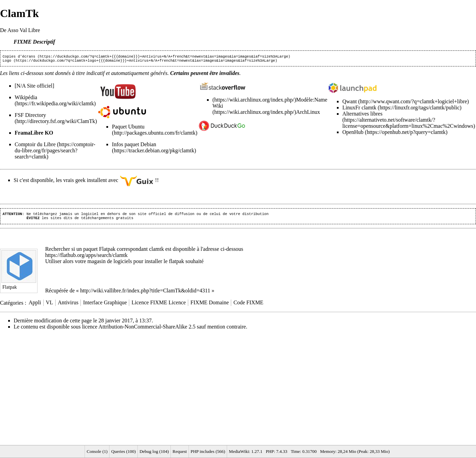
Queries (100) (123, 451)
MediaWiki (239, 451)
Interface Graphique (105, 305)
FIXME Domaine (210, 305)
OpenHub (353, 133)
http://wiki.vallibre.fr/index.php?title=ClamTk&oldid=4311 (145, 293)
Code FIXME (249, 305)
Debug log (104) (154, 451)
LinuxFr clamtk (359, 109)
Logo (7, 62)
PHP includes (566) (208, 451)
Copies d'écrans (19, 57)
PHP (270, 451)
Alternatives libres (362, 115)
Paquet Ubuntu (128, 128)
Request (180, 451)
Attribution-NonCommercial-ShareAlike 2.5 (147, 329)
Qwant (350, 103)
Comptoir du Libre (35, 146)
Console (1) (97, 451)
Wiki (218, 107)
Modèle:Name (312, 101)
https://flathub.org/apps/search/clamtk (86, 258)
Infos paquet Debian (134, 146)
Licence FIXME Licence (159, 305)
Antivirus (68, 305)
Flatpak (107, 252)
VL (49, 305)
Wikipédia (26, 99)
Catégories (12, 305)
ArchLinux (308, 113)
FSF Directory (30, 116)
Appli (35, 305)
